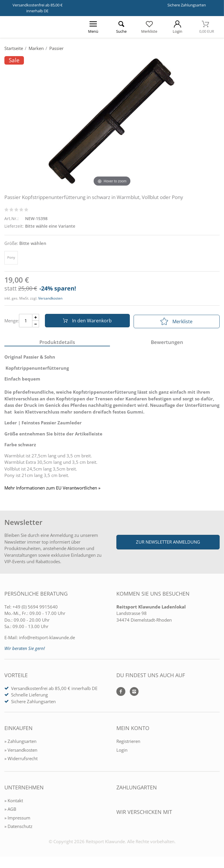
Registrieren (128, 743)
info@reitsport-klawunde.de (47, 639)
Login (122, 751)
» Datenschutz (18, 828)
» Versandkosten (21, 751)
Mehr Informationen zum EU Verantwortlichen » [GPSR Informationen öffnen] (52, 490)
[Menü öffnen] (93, 27)
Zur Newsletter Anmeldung (168, 543)
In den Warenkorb (86, 321)
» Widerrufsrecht (21, 760)
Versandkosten (50, 298)
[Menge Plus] (36, 318)
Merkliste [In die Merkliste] (176, 321)
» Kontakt (14, 802)
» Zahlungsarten (20, 743)
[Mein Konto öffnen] (177, 27)
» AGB (10, 810)
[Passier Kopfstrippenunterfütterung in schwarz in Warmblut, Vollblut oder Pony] (112, 122)
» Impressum (17, 819)
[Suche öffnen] (121, 27)
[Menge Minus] (36, 325)
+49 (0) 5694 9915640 (35, 608)
